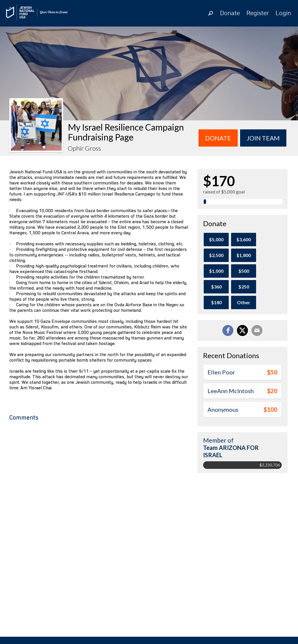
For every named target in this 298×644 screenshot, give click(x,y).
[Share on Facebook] (228, 330)
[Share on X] (242, 330)
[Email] (257, 330)
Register (258, 13)
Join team (263, 138)
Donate (230, 13)
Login (283, 13)
